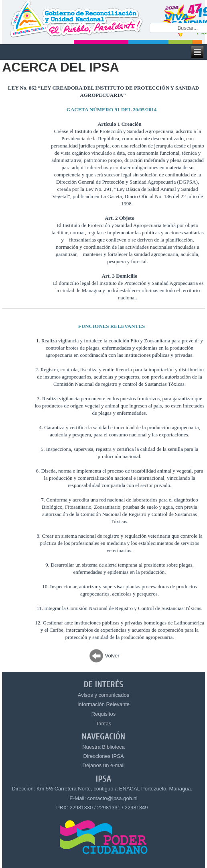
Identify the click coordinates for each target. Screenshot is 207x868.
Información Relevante (103, 704)
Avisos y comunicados (103, 695)
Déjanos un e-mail (104, 765)
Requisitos (104, 714)
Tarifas (103, 724)
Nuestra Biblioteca (103, 747)
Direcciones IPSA (103, 756)
